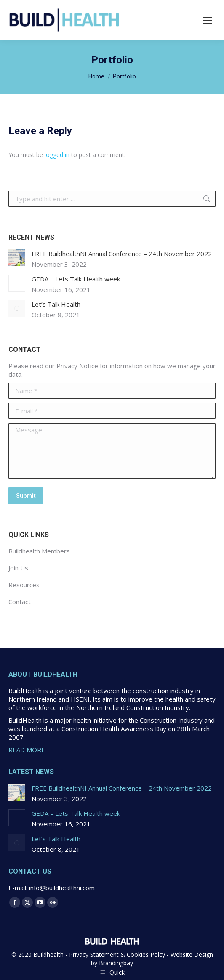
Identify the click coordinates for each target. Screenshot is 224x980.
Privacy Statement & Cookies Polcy (117, 954)
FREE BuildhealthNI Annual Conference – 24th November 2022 (122, 254)
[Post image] (17, 258)
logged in (57, 155)
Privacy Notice (77, 366)
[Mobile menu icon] (207, 20)
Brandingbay (116, 963)
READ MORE (27, 750)
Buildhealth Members (39, 551)
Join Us (18, 568)
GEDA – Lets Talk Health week (76, 279)
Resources (24, 585)
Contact (20, 602)
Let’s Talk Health (56, 304)
